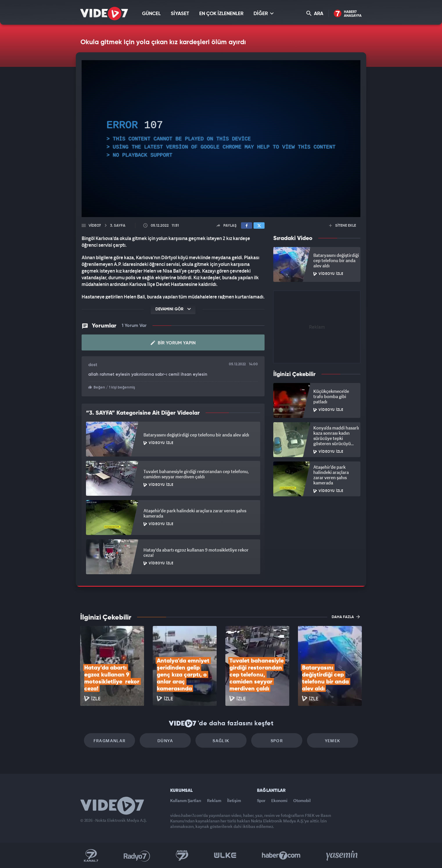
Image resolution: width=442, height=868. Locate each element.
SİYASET (180, 14)
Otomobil (302, 800)
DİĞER (264, 14)
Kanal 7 (91, 856)
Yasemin (342, 856)
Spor (277, 741)
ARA (315, 14)
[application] (221, 139)
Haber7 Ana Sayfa (348, 14)
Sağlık (221, 741)
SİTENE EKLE (343, 226)
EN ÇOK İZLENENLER (221, 14)
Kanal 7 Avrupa (182, 856)
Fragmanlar (110, 741)
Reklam (214, 800)
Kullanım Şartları (186, 800)
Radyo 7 (137, 856)
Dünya (165, 741)
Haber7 (281, 856)
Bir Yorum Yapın (173, 343)
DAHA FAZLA (346, 617)
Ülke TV (225, 856)
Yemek (333, 741)
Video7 (95, 226)
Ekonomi (279, 800)
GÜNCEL (151, 14)
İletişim (234, 800)
